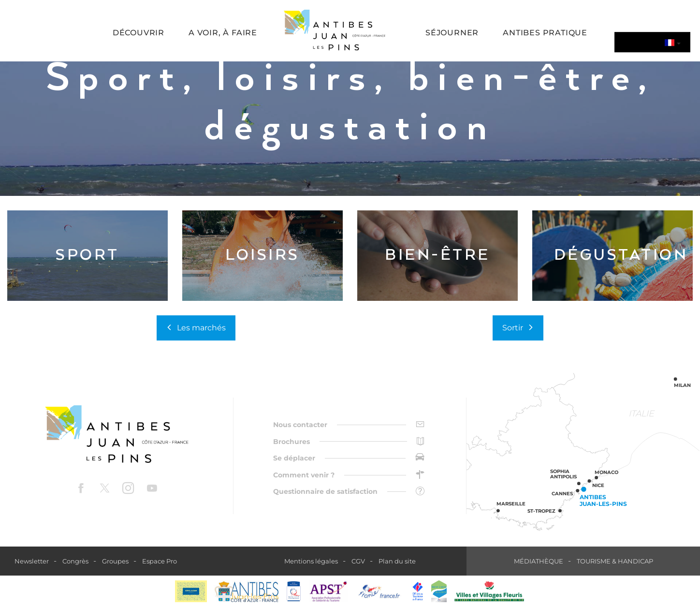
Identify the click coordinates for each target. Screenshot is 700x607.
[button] (139, 34)
